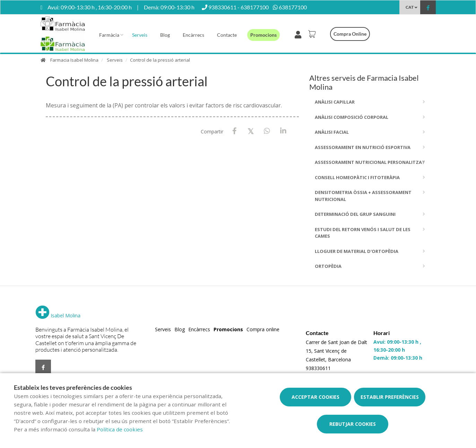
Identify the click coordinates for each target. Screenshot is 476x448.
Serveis (140, 35)
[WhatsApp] (267, 131)
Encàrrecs (193, 35)
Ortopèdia (328, 266)
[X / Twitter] (251, 131)
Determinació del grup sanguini (355, 214)
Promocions (263, 35)
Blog (165, 35)
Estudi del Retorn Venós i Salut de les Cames (363, 233)
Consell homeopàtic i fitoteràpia (357, 177)
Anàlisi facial (332, 132)
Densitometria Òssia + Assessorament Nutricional (363, 196)
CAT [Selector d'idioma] (410, 7)
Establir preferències (390, 397)
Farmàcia (109, 35)
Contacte (227, 35)
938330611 (318, 368)
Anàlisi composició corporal (352, 117)
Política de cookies (120, 429)
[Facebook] (235, 131)
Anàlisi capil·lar (335, 102)
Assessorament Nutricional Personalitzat (370, 162)
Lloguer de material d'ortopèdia (357, 251)
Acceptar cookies (315, 397)
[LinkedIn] (283, 131)
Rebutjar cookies (353, 424)
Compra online (350, 34)
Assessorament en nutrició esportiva (363, 147)
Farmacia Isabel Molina (74, 60)
